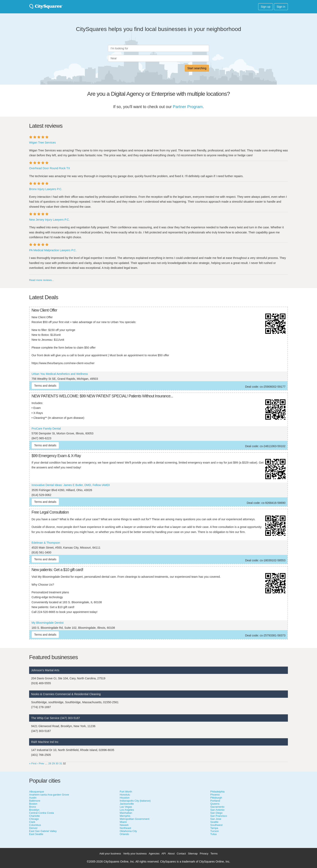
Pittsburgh (216, 798)
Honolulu (125, 795)
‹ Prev (41, 763)
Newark (124, 825)
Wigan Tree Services (42, 143)
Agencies (154, 854)
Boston (33, 804)
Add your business (110, 854)
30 (57, 763)
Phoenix (215, 795)
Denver (33, 828)
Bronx (33, 807)
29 (53, 763)
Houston (125, 798)
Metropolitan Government (135, 819)
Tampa (214, 828)
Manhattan (126, 813)
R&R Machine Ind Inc (45, 742)
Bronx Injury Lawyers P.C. (46, 189)
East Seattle (36, 834)
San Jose (216, 819)
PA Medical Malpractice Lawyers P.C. (53, 250)
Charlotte (34, 816)
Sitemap (193, 854)
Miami (123, 822)
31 (61, 763)
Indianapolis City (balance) (135, 801)
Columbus (35, 825)
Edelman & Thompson (46, 543)
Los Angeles (127, 810)
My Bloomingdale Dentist (48, 623)
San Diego (216, 813)
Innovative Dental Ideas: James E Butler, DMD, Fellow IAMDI (71, 485)
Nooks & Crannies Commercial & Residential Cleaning (66, 694)
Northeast (125, 828)
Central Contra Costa (41, 813)
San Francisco (219, 816)
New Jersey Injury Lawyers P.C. (49, 220)
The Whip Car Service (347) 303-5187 (56, 718)
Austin (33, 798)
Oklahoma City (128, 831)
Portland (215, 801)
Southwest (216, 825)
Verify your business (135, 854)
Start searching (197, 68)
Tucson (215, 831)
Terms (214, 854)
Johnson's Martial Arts (45, 670)
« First (33, 763)
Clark (32, 822)
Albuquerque (37, 792)
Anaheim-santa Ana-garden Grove (49, 795)
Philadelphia (217, 792)
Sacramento (217, 807)
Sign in (281, 7)
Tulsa (213, 834)
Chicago (34, 819)
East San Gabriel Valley (43, 831)
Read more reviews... (42, 280)
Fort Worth (126, 792)
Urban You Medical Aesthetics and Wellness (60, 374)
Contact (181, 854)
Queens (215, 804)
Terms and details (45, 386)
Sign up (266, 7)
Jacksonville (127, 804)
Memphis (125, 816)
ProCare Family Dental (46, 429)
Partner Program (188, 107)
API (164, 854)
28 (50, 763)
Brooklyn (34, 810)
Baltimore (35, 801)
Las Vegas (126, 807)
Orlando (124, 834)
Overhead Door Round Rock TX (50, 168)
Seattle (214, 822)
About (171, 854)
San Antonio (217, 810)
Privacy (204, 854)
